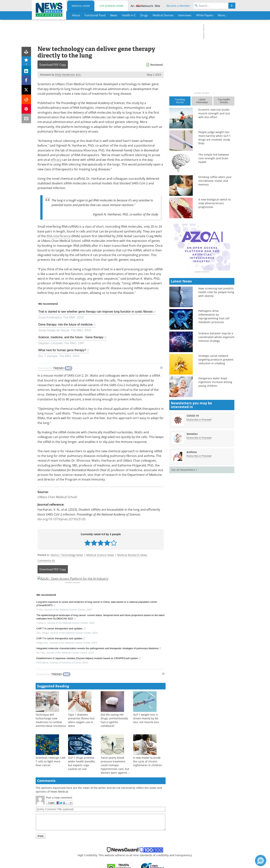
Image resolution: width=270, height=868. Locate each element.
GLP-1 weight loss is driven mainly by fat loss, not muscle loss (146, 728)
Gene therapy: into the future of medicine (67, 325)
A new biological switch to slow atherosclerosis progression (215, 203)
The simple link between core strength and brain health (214, 158)
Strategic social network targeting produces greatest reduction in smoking (216, 425)
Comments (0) (46, 561)
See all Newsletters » (184, 535)
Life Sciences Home (111, 6)
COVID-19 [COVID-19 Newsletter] (193, 481)
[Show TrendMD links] (161, 368)
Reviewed (157, 65)
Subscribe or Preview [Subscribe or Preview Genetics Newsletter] (199, 503)
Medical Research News (132, 555)
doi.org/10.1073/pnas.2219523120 (61, 519)
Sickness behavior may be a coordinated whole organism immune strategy (216, 403)
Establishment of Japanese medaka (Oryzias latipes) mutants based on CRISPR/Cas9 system (89, 669)
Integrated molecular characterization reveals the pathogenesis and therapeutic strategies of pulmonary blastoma (99, 659)
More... (222, 15)
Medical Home (81, 6)
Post (41, 846)
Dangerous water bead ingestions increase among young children (215, 447)
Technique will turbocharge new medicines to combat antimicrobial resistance (51, 730)
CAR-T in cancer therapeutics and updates (61, 649)
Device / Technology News (67, 555)
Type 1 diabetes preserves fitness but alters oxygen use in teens (81, 730)
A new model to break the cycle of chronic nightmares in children (148, 772)
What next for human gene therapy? (64, 351)
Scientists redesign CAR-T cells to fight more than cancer (51, 772)
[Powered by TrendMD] (55, 368)
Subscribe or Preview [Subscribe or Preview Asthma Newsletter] (199, 521)
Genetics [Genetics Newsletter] (192, 499)
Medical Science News (100, 555)
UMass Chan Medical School (57, 497)
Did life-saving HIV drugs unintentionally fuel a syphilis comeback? (114, 730)
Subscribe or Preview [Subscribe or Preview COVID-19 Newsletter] (199, 485)
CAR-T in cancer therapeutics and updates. (61, 639)
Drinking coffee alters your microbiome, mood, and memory (215, 181)
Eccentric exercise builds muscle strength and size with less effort (214, 113)
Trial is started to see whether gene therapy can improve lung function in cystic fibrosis (97, 312)
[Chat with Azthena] (261, 861)
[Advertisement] (101, 584)
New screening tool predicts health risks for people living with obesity (216, 358)
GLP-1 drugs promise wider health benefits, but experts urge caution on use (82, 773)
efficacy (56, 160)
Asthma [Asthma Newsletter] (192, 517)
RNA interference (59, 236)
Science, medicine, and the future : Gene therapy (72, 338)
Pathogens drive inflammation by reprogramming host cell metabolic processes (214, 382)
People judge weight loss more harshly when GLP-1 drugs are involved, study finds (214, 138)
